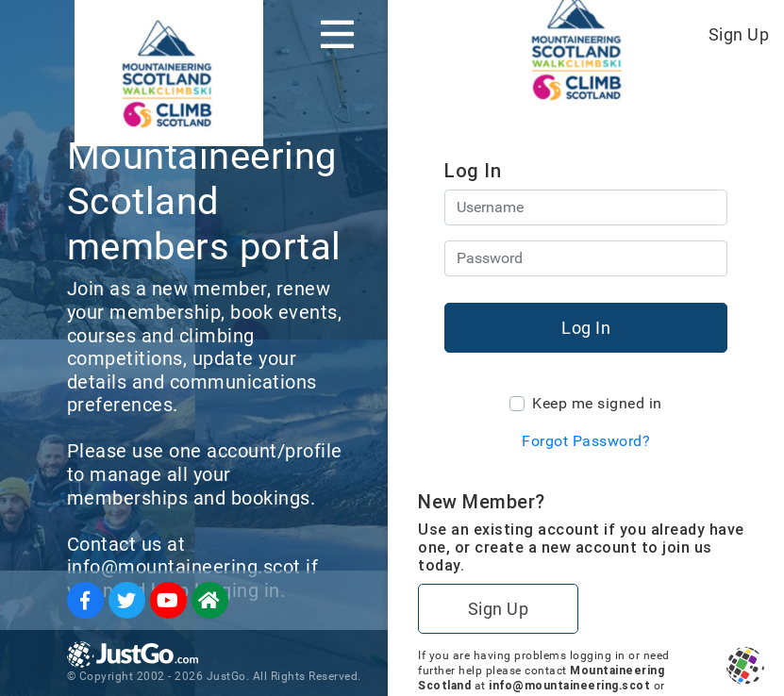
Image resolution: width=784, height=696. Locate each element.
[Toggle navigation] (337, 34)
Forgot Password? (586, 441)
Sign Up (739, 34)
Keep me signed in (597, 403)
